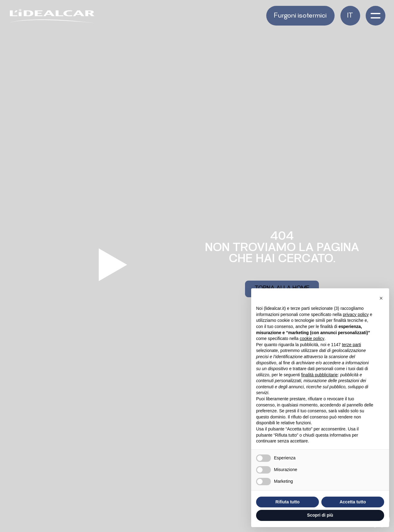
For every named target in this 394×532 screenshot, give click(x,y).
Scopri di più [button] (320, 515)
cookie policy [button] (312, 338)
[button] (350, 16)
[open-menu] (376, 16)
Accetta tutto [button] (353, 502)
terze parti (352, 345)
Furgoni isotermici (300, 16)
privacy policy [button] (356, 314)
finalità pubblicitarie (319, 375)
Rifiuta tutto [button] (288, 502)
